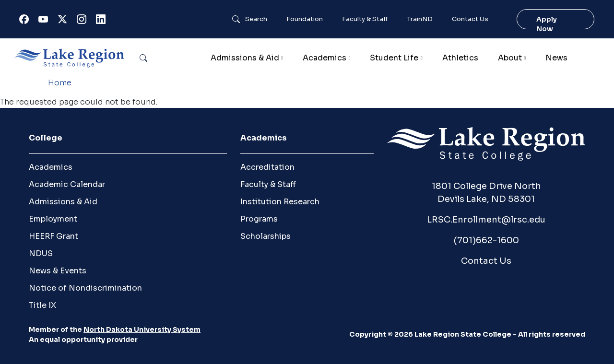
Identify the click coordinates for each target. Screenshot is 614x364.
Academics (51, 167)
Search (256, 19)
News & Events (58, 271)
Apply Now (547, 24)
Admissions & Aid (63, 202)
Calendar (593, 58)
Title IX (42, 305)
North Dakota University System (142, 329)
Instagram (83, 21)
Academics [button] (325, 58)
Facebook (26, 21)
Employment (53, 219)
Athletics (460, 58)
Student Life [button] (394, 58)
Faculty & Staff (365, 19)
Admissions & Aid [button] (245, 58)
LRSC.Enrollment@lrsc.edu (486, 220)
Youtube (45, 21)
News (556, 58)
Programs (259, 219)
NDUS (41, 253)
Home (60, 83)
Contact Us (470, 19)
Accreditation (267, 167)
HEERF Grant (53, 236)
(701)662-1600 (486, 240)
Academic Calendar (67, 184)
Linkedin (103, 21)
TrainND (420, 19)
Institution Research (280, 202)
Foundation (305, 19)
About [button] (510, 58)
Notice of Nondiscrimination (85, 288)
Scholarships (266, 236)
